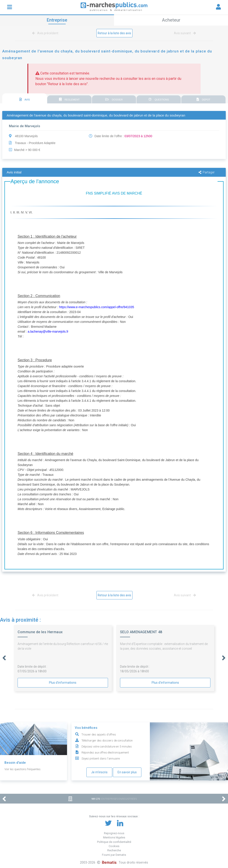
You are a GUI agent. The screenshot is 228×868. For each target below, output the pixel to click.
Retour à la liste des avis (115, 33)
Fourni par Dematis (114, 855)
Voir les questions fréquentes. (23, 769)
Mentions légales (114, 837)
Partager (207, 172)
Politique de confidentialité (114, 842)
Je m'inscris (99, 772)
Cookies (114, 846)
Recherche (114, 850)
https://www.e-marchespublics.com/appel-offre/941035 (97, 307)
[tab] (25, 99)
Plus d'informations (63, 683)
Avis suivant (184, 33)
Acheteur (171, 20)
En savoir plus (127, 772)
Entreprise (57, 20)
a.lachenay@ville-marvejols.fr (48, 332)
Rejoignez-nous (114, 833)
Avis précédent (46, 33)
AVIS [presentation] (25, 99)
